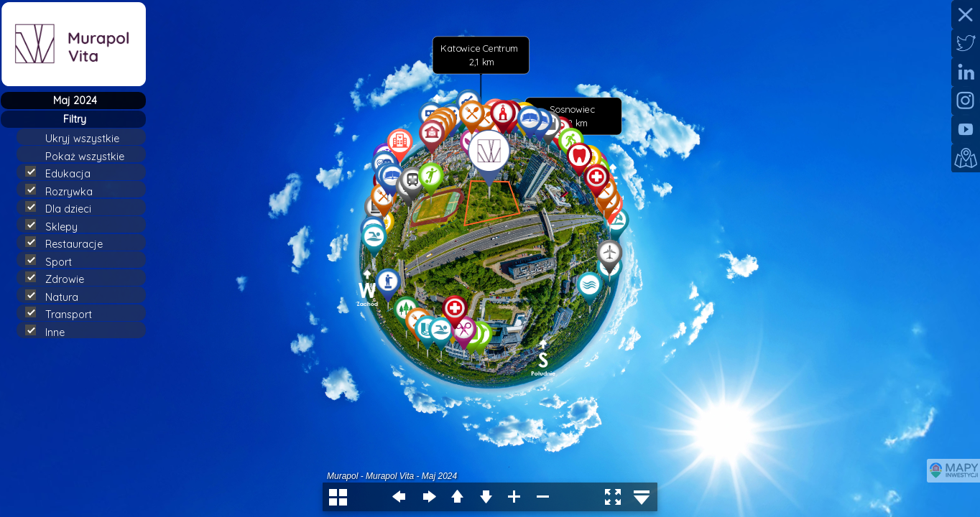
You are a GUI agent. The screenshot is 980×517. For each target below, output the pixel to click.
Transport (65, 314)
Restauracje (70, 243)
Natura (58, 297)
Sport (55, 261)
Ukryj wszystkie (88, 139)
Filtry (75, 119)
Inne (51, 332)
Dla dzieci (64, 208)
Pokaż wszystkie (91, 157)
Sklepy (57, 226)
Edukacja (64, 173)
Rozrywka (65, 191)
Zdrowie (61, 279)
